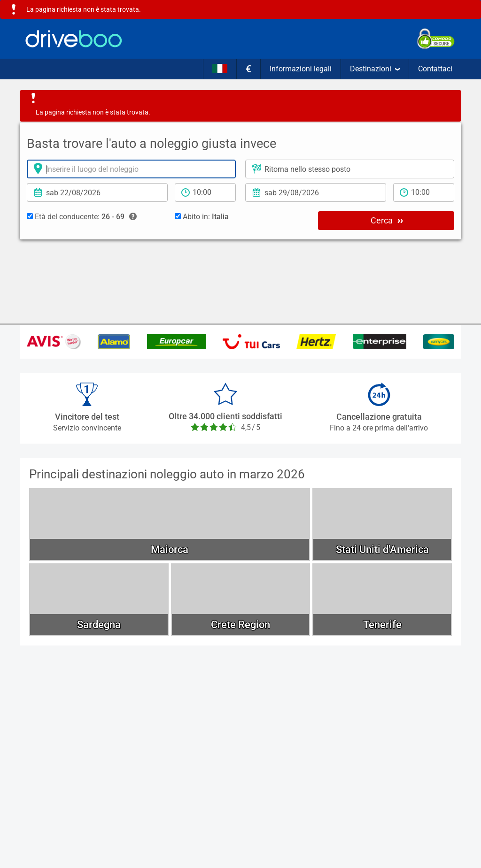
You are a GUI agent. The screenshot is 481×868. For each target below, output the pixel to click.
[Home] (74, 39)
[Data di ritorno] (316, 192)
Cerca (387, 220)
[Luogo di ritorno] (350, 169)
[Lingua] (220, 69)
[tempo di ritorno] (424, 192)
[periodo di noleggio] (205, 192)
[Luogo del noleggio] (131, 169)
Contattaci (435, 69)
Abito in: (202, 217)
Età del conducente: (82, 217)
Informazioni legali (301, 69)
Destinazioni (375, 69)
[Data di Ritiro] (97, 192)
